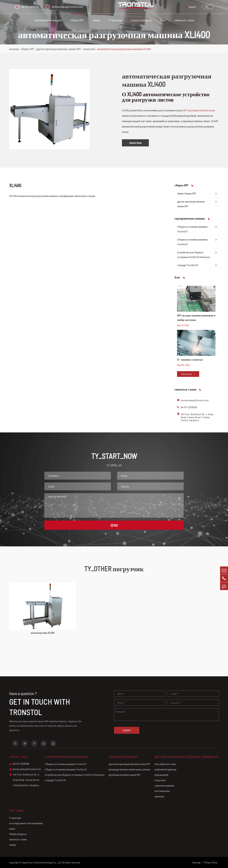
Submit (127, 730)
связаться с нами (184, 20)
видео (12, 829)
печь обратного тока (165, 764)
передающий (161, 775)
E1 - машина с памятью (190, 360)
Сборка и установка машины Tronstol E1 (192, 229)
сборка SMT (77, 20)
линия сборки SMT (187, 193)
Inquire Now (135, 143)
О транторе (115, 20)
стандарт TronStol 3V (188, 265)
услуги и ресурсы (141, 20)
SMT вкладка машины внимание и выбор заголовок (196, 318)
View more (188, 374)
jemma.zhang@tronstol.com (67, 7)
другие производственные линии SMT (59, 49)
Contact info (18, 757)
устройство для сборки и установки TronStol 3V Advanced (193, 255)
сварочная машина (164, 785)
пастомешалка (162, 791)
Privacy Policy (211, 862)
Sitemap (196, 862)
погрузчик (89, 49)
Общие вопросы (18, 834)
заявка (96, 20)
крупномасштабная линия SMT (125, 775)
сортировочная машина (48, 20)
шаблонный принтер (165, 769)
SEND (114, 525)
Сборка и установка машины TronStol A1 (192, 242)
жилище (14, 49)
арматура (159, 796)
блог (163, 20)
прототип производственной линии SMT (129, 764)
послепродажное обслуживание (26, 823)
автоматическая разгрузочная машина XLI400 (124, 49)
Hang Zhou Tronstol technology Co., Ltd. (42, 862)
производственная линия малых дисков (129, 769)
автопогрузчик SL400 (43, 633)
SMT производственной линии (199, 110)
